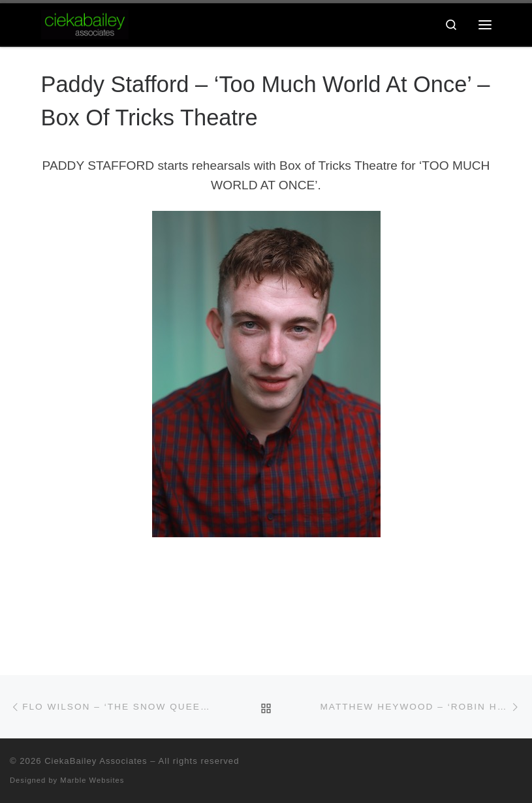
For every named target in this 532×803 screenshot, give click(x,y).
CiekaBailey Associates (96, 761)
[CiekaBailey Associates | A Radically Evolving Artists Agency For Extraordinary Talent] (85, 23)
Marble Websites (92, 780)
